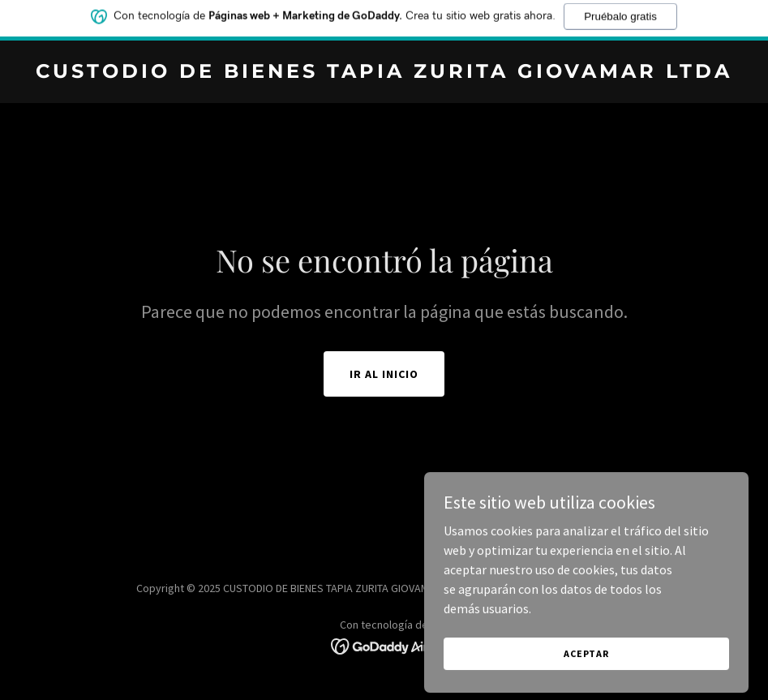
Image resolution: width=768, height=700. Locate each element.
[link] (384, 73)
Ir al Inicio (384, 374)
